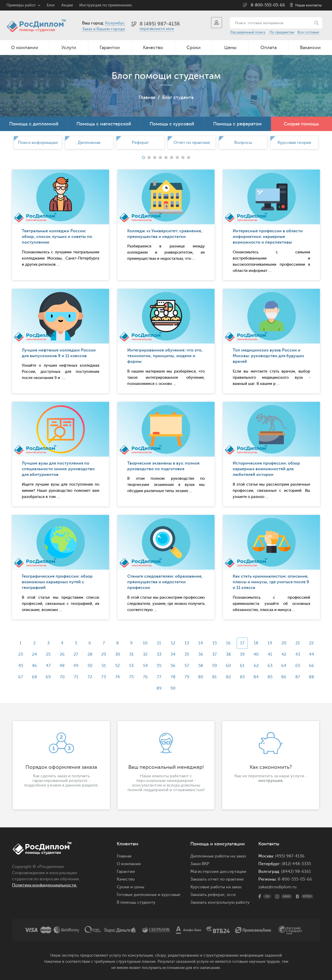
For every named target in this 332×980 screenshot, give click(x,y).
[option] (38, 143)
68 (34, 677)
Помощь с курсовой (172, 124)
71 (76, 677)
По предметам (282, 32)
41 (270, 654)
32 (145, 654)
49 (76, 666)
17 (242, 643)
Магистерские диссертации (218, 872)
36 (201, 654)
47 (48, 666)
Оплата (268, 48)
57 (187, 666)
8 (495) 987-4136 (160, 24)
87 (298, 677)
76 (145, 677)
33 (159, 654)
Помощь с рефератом (237, 124)
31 (131, 654)
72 (90, 677)
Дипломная (89, 143)
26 (62, 654)
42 (284, 654)
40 (256, 654)
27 (76, 654)
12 (173, 643)
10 (145, 643)
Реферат (140, 143)
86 (284, 677)
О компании (25, 48)
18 (256, 643)
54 (145, 666)
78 (173, 677)
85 (270, 677)
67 (21, 677)
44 (311, 654)
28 (90, 654)
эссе (231, 895)
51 (104, 666)
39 (242, 654)
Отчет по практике (192, 143)
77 (159, 677)
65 (298, 666)
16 (228, 643)
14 (201, 643)
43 (298, 654)
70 (62, 677)
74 (118, 677)
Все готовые (308, 32)
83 (242, 677)
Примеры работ (21, 5)
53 (131, 666)
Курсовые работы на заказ (216, 887)
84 (256, 677)
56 (173, 666)
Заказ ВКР (200, 864)
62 (256, 666)
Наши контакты (309, 5)
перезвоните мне (157, 29)
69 (48, 677)
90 (173, 688)
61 (242, 666)
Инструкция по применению (106, 5)
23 (21, 654)
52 (118, 666)
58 (201, 666)
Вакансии (310, 48)
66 (311, 666)
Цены (230, 48)
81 (214, 677)
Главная (147, 97)
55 (159, 666)
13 (187, 643)
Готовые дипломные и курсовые (149, 895)
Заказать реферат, (208, 895)
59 (215, 666)
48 (62, 666)
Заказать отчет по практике (217, 879)
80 (201, 677)
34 (173, 654)
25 (48, 654)
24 (35, 654)
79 (187, 677)
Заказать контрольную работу (220, 902)
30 (118, 654)
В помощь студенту (136, 902)
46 (34, 666)
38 (228, 654)
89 (159, 688)
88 (311, 677)
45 (21, 666)
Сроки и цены (130, 887)
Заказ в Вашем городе (104, 29)
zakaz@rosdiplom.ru (277, 887)
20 (284, 643)
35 (187, 654)
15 (215, 643)
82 (228, 677)
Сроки (194, 48)
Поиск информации (38, 143)
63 (270, 666)
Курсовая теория (294, 143)
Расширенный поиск (248, 32)
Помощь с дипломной (34, 124)
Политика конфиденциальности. (45, 885)
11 (159, 643)
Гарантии (110, 48)
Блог (51, 5)
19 (270, 643)
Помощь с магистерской (104, 124)
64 (284, 666)
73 (104, 677)
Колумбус (115, 23)
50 (90, 666)
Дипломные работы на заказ (218, 856)
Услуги (69, 48)
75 (131, 677)
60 (228, 666)
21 (298, 643)
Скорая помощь (301, 124)
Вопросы (243, 143)
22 (311, 643)
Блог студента (178, 97)
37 (214, 654)
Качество (153, 48)
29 (104, 654)
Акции (67, 5)
